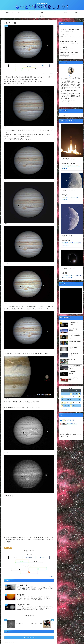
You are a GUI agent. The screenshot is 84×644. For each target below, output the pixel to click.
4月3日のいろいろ (64, 35)
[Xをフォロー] (26, 562)
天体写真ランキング (72, 424)
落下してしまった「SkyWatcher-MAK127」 (70, 29)
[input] (71, 115)
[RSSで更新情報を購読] (32, 562)
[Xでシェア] (12, 66)
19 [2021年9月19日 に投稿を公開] (62, 403)
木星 (11, 544)
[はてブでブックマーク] (29, 66)
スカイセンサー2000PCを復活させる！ (69, 42)
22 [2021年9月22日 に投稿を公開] (71, 403)
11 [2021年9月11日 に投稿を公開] (79, 397)
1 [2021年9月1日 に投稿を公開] (71, 394)
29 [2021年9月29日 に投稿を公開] (71, 406)
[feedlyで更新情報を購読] (29, 562)
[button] (46, 66)
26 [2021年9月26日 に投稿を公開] (62, 406)
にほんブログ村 (70, 420)
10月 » (65, 409)
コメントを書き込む (29, 628)
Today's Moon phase (64, 289)
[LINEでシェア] (37, 66)
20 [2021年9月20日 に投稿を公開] (65, 403)
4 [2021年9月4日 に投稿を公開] (79, 394)
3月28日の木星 (63, 47)
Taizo (71, 76)
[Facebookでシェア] (21, 66)
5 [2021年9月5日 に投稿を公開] (62, 397)
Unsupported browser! (71, 301)
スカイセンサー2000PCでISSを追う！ (69, 53)
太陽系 (6, 544)
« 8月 (61, 409)
